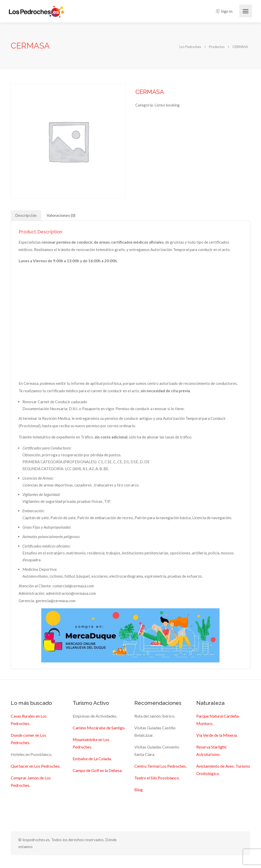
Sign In (224, 11)
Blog (139, 789)
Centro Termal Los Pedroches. (160, 766)
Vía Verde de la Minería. (217, 735)
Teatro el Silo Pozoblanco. (157, 778)
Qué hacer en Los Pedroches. (36, 766)
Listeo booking (167, 105)
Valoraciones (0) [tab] (61, 215)
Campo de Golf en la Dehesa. (97, 770)
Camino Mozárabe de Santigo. (99, 728)
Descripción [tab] (26, 215)
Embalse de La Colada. (92, 759)
